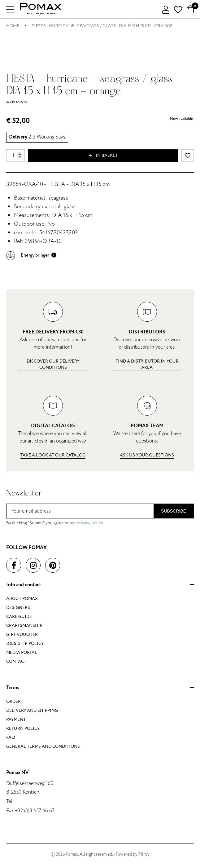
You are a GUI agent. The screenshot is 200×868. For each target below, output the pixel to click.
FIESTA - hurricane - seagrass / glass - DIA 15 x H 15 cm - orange (102, 26)
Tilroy (144, 854)
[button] (31, 255)
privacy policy (90, 523)
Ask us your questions (147, 455)
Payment (16, 719)
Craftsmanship (24, 626)
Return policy (23, 728)
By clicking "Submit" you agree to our (55, 523)
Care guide (19, 617)
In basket (103, 156)
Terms (100, 688)
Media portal (22, 652)
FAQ (11, 737)
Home (13, 26)
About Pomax (22, 599)
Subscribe (174, 511)
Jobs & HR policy (25, 643)
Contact (16, 661)
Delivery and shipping (32, 710)
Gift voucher (22, 634)
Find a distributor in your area (147, 364)
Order (13, 701)
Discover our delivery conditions (53, 364)
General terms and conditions (43, 746)
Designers (18, 608)
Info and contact (100, 585)
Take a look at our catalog (53, 455)
